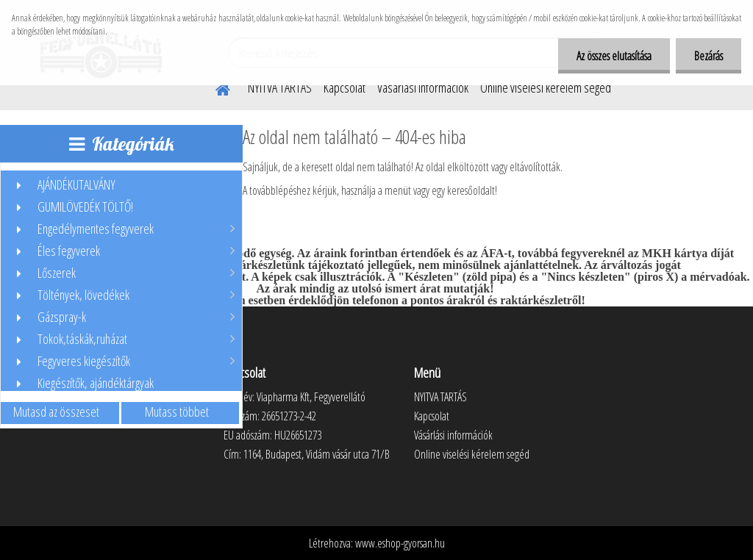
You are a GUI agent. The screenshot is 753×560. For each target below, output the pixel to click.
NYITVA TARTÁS (280, 87)
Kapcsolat (345, 87)
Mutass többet (177, 412)
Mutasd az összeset (56, 412)
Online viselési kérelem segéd (546, 87)
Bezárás (709, 56)
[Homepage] (214, 87)
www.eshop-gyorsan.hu (400, 543)
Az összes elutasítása (614, 56)
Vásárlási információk (423, 87)
